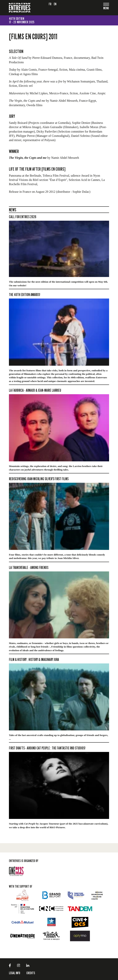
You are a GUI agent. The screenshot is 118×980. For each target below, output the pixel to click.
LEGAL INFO (15, 973)
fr (50, 4)
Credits (31, 973)
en (55, 4)
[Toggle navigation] (106, 8)
